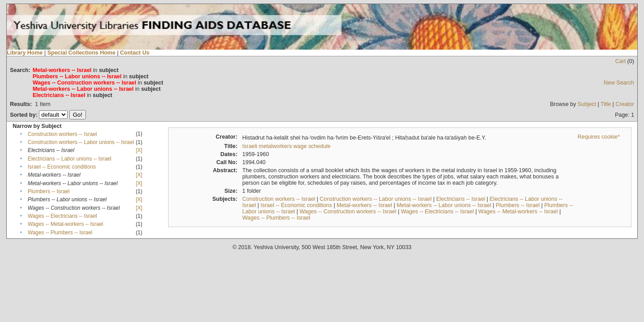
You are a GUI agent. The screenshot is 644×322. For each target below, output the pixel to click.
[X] (139, 150)
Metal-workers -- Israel (364, 205)
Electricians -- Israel (460, 199)
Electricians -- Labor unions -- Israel (70, 159)
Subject (587, 104)
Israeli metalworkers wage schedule (287, 146)
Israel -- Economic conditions (62, 167)
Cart (621, 61)
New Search (619, 83)
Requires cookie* (599, 137)
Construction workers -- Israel (62, 134)
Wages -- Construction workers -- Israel (348, 212)
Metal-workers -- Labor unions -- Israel (444, 205)
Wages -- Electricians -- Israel (62, 216)
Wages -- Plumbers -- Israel (60, 233)
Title (606, 104)
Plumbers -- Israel (49, 191)
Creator (625, 104)
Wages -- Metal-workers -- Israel (66, 224)
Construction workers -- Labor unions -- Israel (81, 142)
